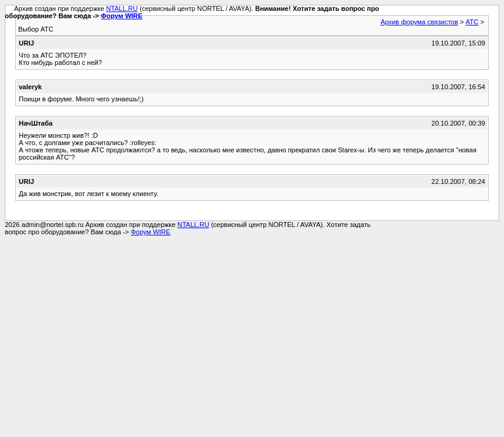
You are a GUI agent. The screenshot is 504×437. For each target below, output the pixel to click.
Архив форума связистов (419, 22)
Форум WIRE (122, 16)
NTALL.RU (122, 8)
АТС (472, 22)
